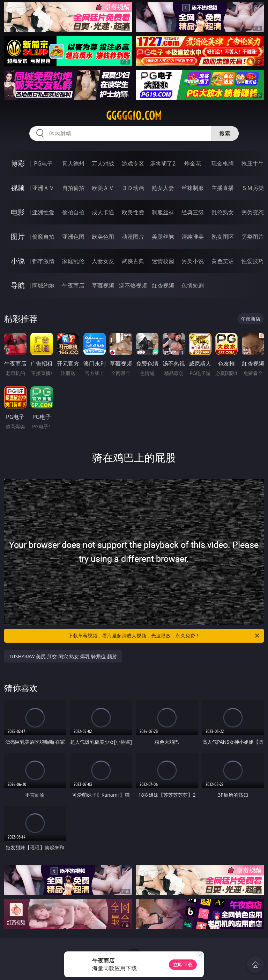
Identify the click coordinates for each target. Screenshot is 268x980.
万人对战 (103, 163)
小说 (18, 261)
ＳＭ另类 (253, 188)
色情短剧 (193, 285)
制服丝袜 (163, 212)
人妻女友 (103, 261)
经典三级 (193, 212)
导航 (18, 285)
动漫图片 (133, 237)
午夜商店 (73, 285)
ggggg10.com (134, 116)
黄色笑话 (223, 261)
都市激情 (43, 261)
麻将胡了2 (163, 163)
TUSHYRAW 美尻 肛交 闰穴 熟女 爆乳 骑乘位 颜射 (63, 656)
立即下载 (183, 964)
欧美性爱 (133, 212)
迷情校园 (163, 261)
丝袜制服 (193, 188)
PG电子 (43, 163)
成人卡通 (103, 212)
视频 (18, 188)
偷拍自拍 (73, 212)
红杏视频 (163, 285)
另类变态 (253, 212)
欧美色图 (103, 237)
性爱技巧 (253, 261)
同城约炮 (43, 285)
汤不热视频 (133, 285)
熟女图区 (223, 237)
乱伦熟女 (223, 212)
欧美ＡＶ (103, 188)
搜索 (225, 133)
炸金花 (193, 163)
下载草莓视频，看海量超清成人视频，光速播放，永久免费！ (164, 636)
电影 (18, 212)
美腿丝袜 (163, 237)
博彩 (18, 163)
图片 (18, 236)
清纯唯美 (193, 237)
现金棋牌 (223, 163)
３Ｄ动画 (133, 188)
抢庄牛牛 (253, 163)
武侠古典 (133, 261)
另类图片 (253, 237)
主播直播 (223, 188)
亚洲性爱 (43, 212)
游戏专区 (133, 163)
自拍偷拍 (73, 188)
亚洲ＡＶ (43, 188)
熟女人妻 (163, 188)
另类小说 (193, 261)
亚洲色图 (73, 237)
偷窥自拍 (43, 237)
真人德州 (73, 163)
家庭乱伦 (73, 261)
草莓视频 (103, 285)
